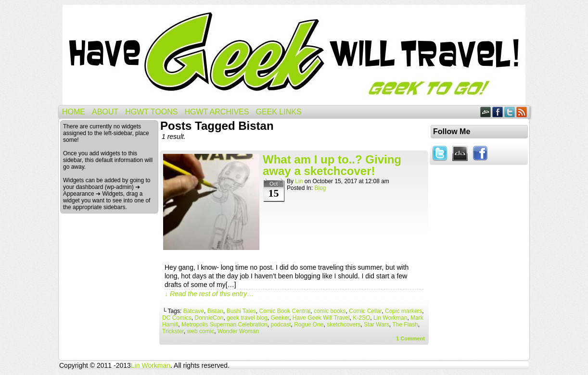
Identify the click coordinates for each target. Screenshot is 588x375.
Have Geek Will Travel (294, 55)
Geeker (280, 318)
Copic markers (403, 311)
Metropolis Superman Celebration (224, 325)
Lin (299, 181)
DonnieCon (209, 318)
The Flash (405, 325)
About (105, 112)
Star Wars (377, 325)
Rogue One (309, 325)
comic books (330, 311)
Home (74, 112)
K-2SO (361, 318)
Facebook (498, 112)
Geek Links (278, 112)
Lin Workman (390, 318)
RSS (522, 112)
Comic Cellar (365, 311)
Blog (320, 188)
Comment (410, 338)
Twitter (510, 112)
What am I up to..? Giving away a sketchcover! (332, 165)
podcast (281, 325)
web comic (201, 331)
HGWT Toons (151, 112)
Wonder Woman (238, 331)
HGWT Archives (217, 112)
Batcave (194, 311)
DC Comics (177, 318)
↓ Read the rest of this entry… (209, 294)
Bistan (215, 311)
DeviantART (486, 112)
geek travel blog (247, 318)
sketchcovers (344, 325)
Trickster (173, 331)
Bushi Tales (241, 311)
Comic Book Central (285, 311)
